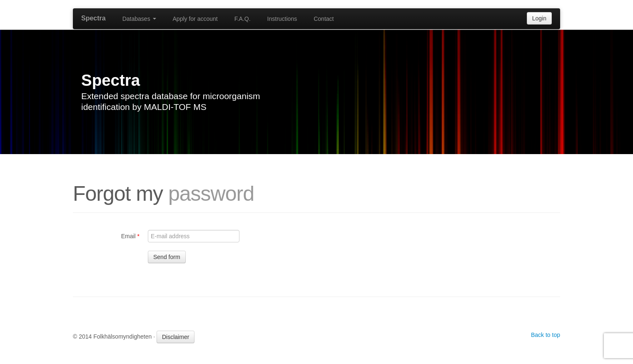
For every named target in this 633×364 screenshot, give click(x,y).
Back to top (546, 335)
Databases (139, 19)
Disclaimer (176, 337)
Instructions (282, 19)
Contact (324, 19)
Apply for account (195, 19)
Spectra (93, 18)
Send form (167, 257)
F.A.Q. (243, 19)
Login (539, 18)
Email (130, 236)
